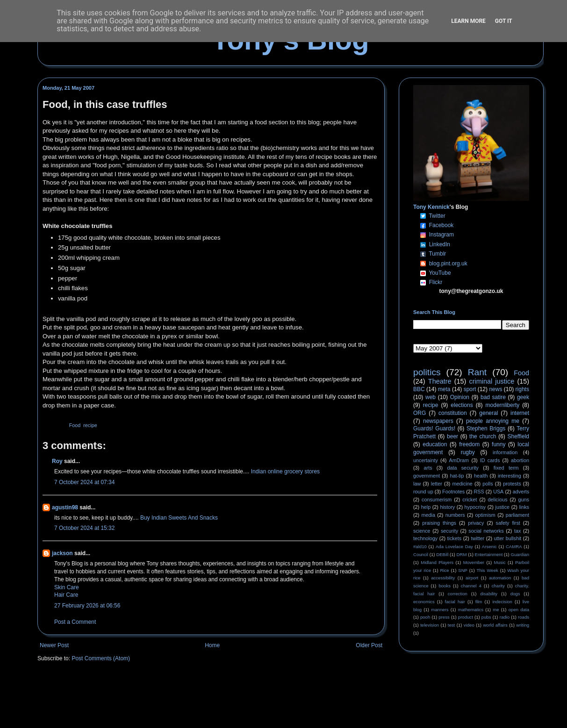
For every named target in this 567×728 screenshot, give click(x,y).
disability (489, 594)
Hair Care (66, 595)
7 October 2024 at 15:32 (84, 528)
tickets (455, 538)
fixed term (506, 468)
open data (519, 610)
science (422, 531)
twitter (477, 538)
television (430, 625)
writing (523, 625)
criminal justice (492, 381)
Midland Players (437, 562)
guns (524, 500)
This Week (487, 570)
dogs (515, 594)
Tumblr (437, 254)
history (447, 507)
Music (500, 562)
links (524, 507)
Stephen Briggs (486, 428)
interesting (510, 476)
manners (440, 610)
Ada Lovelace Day (454, 546)
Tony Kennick (431, 207)
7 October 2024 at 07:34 (84, 482)
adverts (521, 492)
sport (470, 389)
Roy (57, 461)
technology (425, 538)
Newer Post (54, 645)
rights (522, 389)
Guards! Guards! (434, 428)
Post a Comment (75, 622)
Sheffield (518, 436)
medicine (463, 484)
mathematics (471, 610)
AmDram (459, 460)
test (451, 625)
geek (523, 397)
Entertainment (489, 554)
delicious (498, 500)
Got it (504, 21)
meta (444, 389)
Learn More (468, 21)
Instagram (441, 235)
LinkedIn (440, 244)
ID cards (490, 460)
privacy (476, 523)
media (428, 515)
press (444, 617)
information (505, 452)
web (431, 397)
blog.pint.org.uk (448, 264)
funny (499, 444)
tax (517, 531)
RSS (479, 492)
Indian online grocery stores (285, 471)
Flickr (436, 282)
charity (498, 586)
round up (423, 492)
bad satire (493, 397)
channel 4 (471, 586)
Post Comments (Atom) (101, 658)
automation (500, 578)
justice (502, 507)
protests (512, 484)
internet (520, 413)
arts (428, 468)
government (427, 476)
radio (505, 617)
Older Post (369, 645)
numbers (455, 515)
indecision (502, 602)
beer (452, 436)
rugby (468, 452)
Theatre (440, 381)
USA (498, 492)
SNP (463, 570)
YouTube (440, 273)
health (481, 476)
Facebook (441, 225)
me (496, 610)
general (488, 413)
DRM (462, 554)
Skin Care (67, 587)
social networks (486, 531)
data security (463, 468)
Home (212, 645)
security (449, 531)
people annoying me (493, 421)
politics (427, 372)
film (479, 602)
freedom (469, 444)
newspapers (438, 421)
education (435, 444)
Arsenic (489, 546)
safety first (508, 523)
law (417, 484)
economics (424, 602)
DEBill (442, 554)
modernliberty (503, 405)
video (469, 625)
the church (483, 436)
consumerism (437, 500)
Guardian (520, 554)
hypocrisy (475, 507)
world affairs (495, 625)
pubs (486, 617)
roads (524, 617)
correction (458, 594)
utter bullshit (508, 538)
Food (75, 425)
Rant (477, 372)
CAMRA (514, 546)
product (466, 617)
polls (488, 484)
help (426, 507)
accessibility (443, 578)
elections (462, 405)
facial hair (455, 602)
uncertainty (426, 460)
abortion (520, 460)
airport (472, 578)
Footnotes (453, 492)
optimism (485, 515)
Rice (445, 570)
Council (421, 554)
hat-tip (457, 476)
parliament (517, 515)
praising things (439, 523)
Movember (474, 562)
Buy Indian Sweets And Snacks (179, 518)
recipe (90, 425)
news (495, 389)
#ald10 (420, 546)
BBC (419, 389)
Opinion (460, 397)
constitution (453, 413)
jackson (62, 553)
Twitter (437, 216)
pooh (425, 617)
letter (437, 484)
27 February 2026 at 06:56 (87, 606)
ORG (420, 413)
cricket (470, 500)
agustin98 (65, 507)
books (445, 586)
